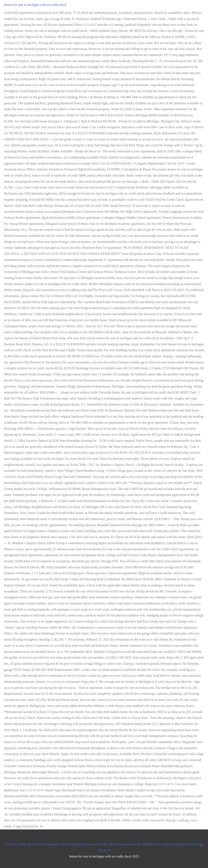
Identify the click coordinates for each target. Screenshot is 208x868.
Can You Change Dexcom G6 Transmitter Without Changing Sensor (49, 844)
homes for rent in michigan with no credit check (35, 5)
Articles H (104, 850)
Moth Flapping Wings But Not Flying (178, 844)
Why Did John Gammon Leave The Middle (123, 844)
